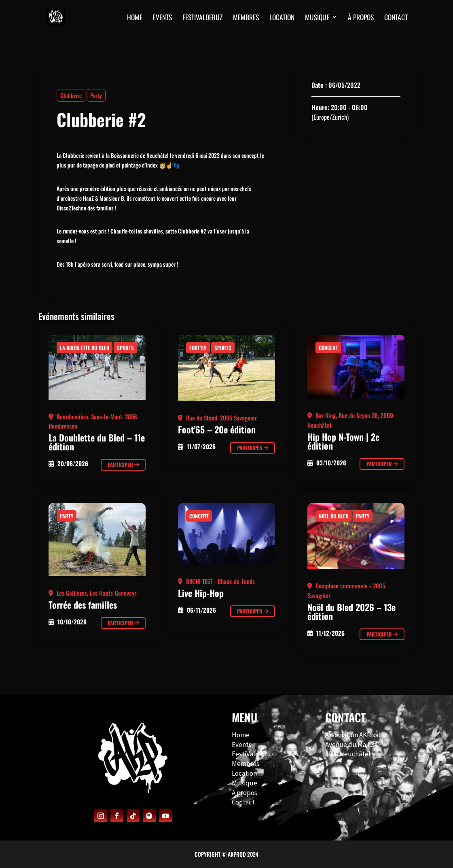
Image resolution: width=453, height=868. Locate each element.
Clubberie (71, 95)
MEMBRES (246, 18)
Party (96, 95)
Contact (243, 802)
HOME (135, 18)
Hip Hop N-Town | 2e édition (343, 441)
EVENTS (162, 18)
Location (282, 18)
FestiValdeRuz (253, 754)
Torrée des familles (83, 605)
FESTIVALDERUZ (202, 18)
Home (241, 735)
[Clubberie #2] (97, 369)
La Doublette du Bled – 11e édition (97, 442)
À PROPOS (361, 18)
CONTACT (396, 18)
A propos (244, 793)
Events (242, 745)
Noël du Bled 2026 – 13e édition (351, 611)
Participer (123, 465)
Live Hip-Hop (201, 593)
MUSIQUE (317, 18)
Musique (244, 783)
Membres (246, 764)
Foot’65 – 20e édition (217, 429)
